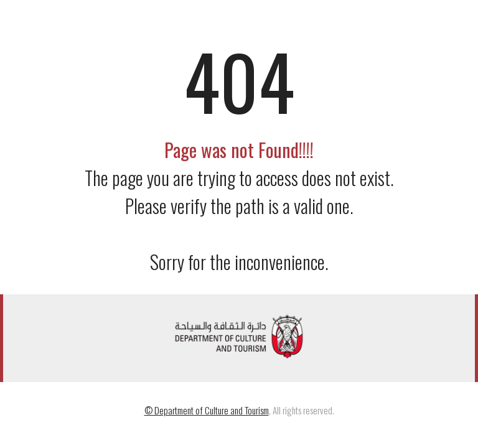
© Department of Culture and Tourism (207, 410)
